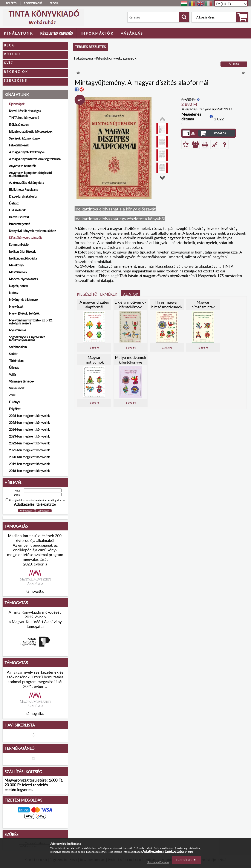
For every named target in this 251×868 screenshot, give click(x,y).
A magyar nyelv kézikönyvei (27, 152)
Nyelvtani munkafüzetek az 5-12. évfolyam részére (31, 322)
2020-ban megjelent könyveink (29, 457)
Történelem (16, 361)
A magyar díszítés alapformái (94, 304)
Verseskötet (17, 388)
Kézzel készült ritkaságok (25, 111)
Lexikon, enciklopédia (23, 258)
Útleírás (14, 368)
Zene (12, 395)
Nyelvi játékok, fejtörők (24, 313)
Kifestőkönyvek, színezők (25, 238)
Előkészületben (19, 125)
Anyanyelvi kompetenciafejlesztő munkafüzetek (30, 174)
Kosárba (220, 133)
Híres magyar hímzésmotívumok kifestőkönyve (167, 307)
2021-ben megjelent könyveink (29, 450)
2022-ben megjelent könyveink (29, 443)
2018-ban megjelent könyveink (29, 471)
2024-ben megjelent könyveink (29, 429)
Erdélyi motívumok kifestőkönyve (130, 304)
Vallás (13, 374)
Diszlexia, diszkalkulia (23, 196)
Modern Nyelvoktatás (23, 279)
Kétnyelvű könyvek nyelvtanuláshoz (32, 231)
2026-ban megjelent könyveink (29, 416)
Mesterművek (18, 272)
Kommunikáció (19, 245)
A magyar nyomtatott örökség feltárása (35, 159)
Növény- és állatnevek (24, 300)
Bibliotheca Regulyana (24, 190)
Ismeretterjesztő (20, 224)
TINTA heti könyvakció (24, 118)
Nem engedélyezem (158, 862)
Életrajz (14, 203)
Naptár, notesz (19, 286)
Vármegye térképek (22, 381)
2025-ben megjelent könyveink (29, 423)
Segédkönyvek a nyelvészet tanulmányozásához (27, 339)
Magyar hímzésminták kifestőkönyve (203, 307)
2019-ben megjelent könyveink (29, 464)
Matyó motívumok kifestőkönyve (131, 360)
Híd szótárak (17, 210)
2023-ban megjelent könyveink (29, 436)
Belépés (11, 3)
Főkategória (83, 58)
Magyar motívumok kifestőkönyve (94, 362)
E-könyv (14, 402)
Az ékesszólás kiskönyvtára (27, 183)
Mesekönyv (17, 265)
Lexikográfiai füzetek (22, 251)
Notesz (14, 293)
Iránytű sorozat (19, 217)
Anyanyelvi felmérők (22, 166)
